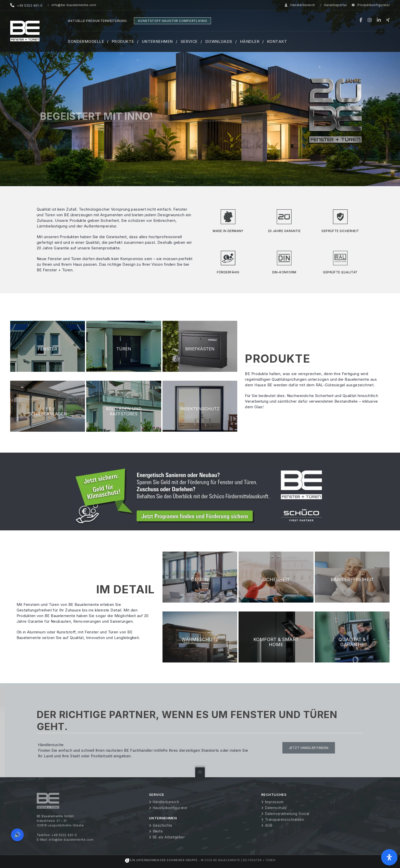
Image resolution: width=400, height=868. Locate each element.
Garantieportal (333, 5)
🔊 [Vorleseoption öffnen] (17, 835)
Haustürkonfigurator (170, 808)
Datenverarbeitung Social (287, 814)
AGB (269, 825)
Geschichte (163, 825)
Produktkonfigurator (371, 5)
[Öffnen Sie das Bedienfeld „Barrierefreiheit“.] (389, 857)
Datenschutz (276, 808)
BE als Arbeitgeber (169, 837)
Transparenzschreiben (285, 820)
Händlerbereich (300, 5)
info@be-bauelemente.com (72, 5)
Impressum (274, 802)
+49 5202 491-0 (64, 835)
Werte (158, 831)
